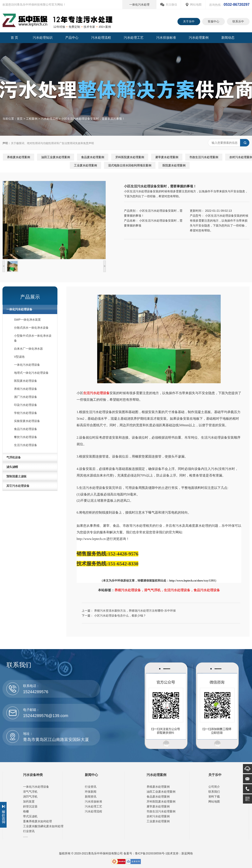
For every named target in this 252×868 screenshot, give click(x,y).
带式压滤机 (30, 816)
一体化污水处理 (139, 5)
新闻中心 (91, 775)
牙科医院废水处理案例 (130, 157)
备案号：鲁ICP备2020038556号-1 (145, 853)
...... (25, 836)
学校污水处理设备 (26, 413)
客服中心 (213, 21)
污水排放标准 (166, 38)
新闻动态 (228, 38)
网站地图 (196, 5)
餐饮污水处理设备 (26, 437)
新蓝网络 (187, 853)
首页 (20, 119)
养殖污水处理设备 (26, 389)
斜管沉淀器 (30, 806)
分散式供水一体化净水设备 (31, 328)
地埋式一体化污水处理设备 (31, 373)
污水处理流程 (101, 38)
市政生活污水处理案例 (204, 157)
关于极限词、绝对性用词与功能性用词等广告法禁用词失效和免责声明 (48, 143)
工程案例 (32, 119)
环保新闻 (91, 792)
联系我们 (214, 792)
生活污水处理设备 (26, 445)
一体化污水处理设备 (19, 309)
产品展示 (30, 297)
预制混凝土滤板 (16, 476)
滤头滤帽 (12, 467)
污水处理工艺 (134, 38)
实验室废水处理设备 (27, 421)
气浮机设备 (14, 457)
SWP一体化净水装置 (27, 320)
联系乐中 (238, 21)
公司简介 (214, 787)
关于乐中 (189, 21)
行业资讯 (29, 831)
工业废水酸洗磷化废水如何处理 (43, 826)
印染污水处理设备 (26, 405)
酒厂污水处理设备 (26, 397)
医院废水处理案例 (174, 165)
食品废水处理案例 (93, 157)
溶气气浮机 (30, 792)
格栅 (26, 811)
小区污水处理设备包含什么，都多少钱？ (120, 616)
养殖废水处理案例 (19, 157)
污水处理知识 (43, 38)
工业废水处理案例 (85, 165)
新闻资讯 (91, 797)
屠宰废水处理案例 (167, 157)
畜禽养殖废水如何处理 (37, 821)
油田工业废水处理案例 (56, 157)
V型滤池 (19, 357)
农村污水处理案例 (158, 816)
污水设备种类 (33, 775)
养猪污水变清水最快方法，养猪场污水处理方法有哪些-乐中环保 (135, 611)
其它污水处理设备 (18, 486)
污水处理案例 (199, 38)
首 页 (14, 38)
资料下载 (214, 797)
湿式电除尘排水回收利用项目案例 (130, 165)
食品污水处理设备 (26, 429)
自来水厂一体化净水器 (28, 349)
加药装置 (29, 801)
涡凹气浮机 (30, 797)
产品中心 (72, 38)
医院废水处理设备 (26, 381)
